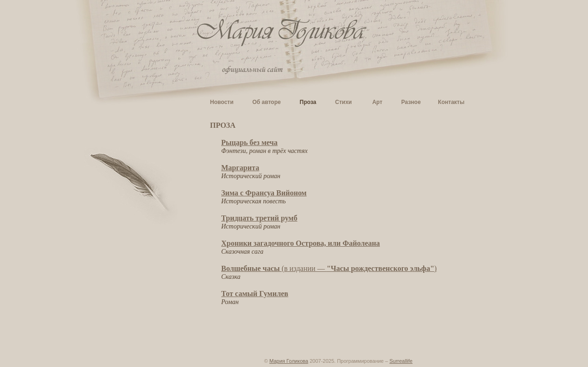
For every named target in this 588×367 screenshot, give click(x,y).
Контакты (451, 102)
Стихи (343, 102)
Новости (222, 102)
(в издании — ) (329, 268)
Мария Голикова (289, 361)
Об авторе (267, 102)
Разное (411, 102)
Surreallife (401, 361)
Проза (308, 102)
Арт (378, 102)
